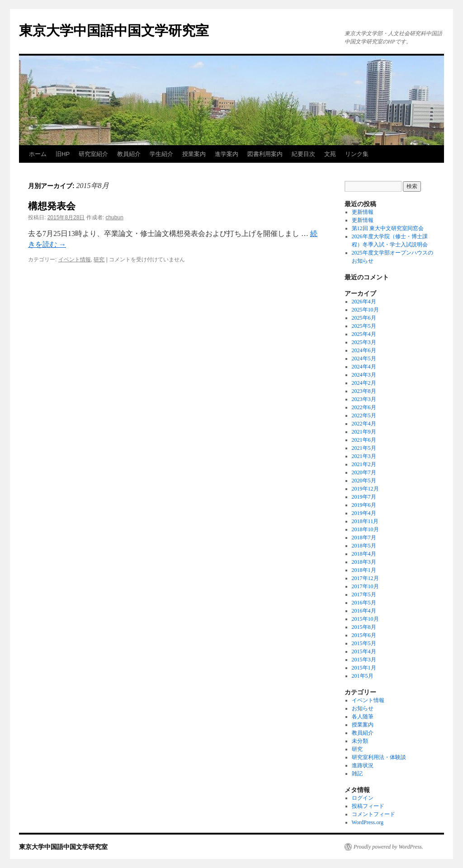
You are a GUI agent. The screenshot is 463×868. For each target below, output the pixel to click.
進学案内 (227, 154)
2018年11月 (365, 521)
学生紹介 (161, 154)
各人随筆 (363, 717)
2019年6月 (364, 505)
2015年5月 (364, 643)
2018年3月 (364, 562)
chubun (114, 217)
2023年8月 (364, 391)
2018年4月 (364, 554)
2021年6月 (364, 440)
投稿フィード (368, 806)
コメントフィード (373, 814)
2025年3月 (364, 342)
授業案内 (194, 154)
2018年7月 (364, 538)
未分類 (360, 741)
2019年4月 (364, 513)
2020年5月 (364, 481)
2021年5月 (364, 448)
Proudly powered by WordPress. (388, 847)
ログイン (363, 798)
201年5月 (363, 676)
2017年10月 (365, 586)
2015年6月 (364, 635)
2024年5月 (364, 359)
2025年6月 (364, 318)
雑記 (357, 774)
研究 (99, 259)
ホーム (38, 154)
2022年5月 (364, 415)
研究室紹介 (93, 154)
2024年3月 (364, 375)
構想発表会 (52, 206)
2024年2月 (364, 383)
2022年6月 (364, 407)
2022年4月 (364, 424)
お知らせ (363, 708)
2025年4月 (364, 334)
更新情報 (363, 212)
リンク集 (357, 154)
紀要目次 (303, 154)
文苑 (330, 154)
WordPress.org (368, 822)
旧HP (63, 154)
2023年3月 (364, 399)
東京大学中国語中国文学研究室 (114, 31)
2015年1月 (364, 668)
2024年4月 (364, 367)
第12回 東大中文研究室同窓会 (388, 228)
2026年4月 (364, 302)
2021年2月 (364, 464)
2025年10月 (365, 310)
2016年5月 (364, 603)
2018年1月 (364, 570)
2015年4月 (364, 651)
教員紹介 (129, 154)
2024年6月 (364, 350)
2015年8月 (364, 627)
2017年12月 (365, 578)
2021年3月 (364, 456)
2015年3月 (364, 660)
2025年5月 (364, 326)
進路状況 (363, 765)
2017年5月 (364, 594)
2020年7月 (364, 472)
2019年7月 (364, 497)
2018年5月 (364, 546)
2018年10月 (365, 529)
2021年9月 (364, 432)
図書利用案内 (265, 154)
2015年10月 (365, 619)
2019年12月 (365, 489)
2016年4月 (364, 611)
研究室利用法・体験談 (379, 757)
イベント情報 (75, 259)
